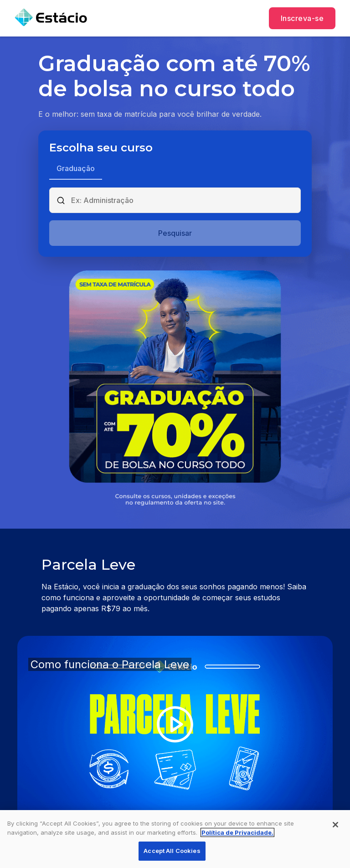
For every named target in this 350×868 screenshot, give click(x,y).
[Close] (335, 825)
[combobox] (183, 200)
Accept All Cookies (172, 851)
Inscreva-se (302, 18)
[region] (175, 839)
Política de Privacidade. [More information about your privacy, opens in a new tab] (237, 832)
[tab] (76, 169)
